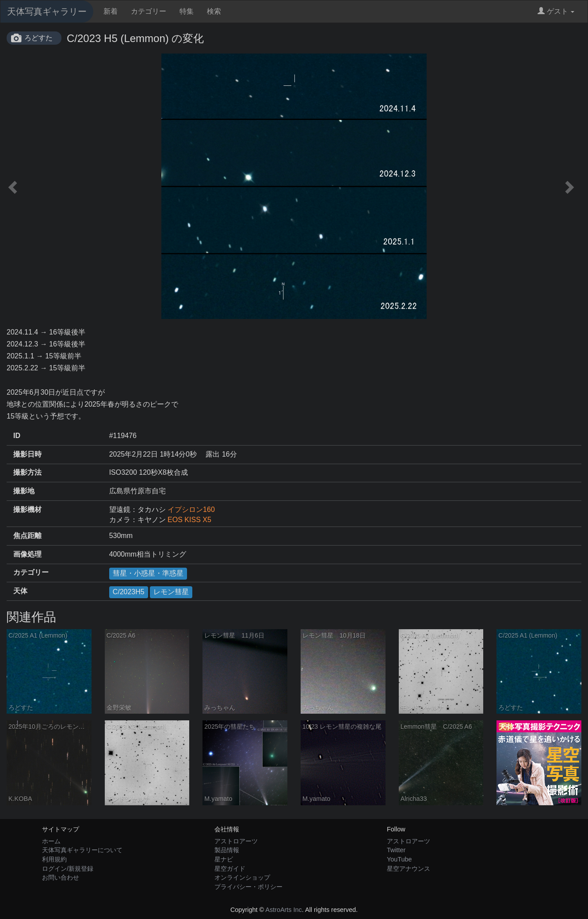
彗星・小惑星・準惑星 (148, 573)
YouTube (399, 859)
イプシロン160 (191, 509)
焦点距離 (27, 536)
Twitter (396, 850)
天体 (20, 591)
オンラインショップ (242, 877)
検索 (214, 11)
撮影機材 (27, 509)
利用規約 (54, 859)
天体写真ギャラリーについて (82, 850)
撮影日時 (27, 454)
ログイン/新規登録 (68, 869)
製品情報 (227, 850)
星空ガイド (230, 869)
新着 (111, 11)
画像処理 (27, 554)
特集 (187, 11)
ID (17, 436)
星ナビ (224, 859)
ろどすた (38, 38)
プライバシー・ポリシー (248, 887)
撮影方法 (27, 472)
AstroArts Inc (283, 910)
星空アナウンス (409, 869)
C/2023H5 (129, 592)
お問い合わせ (61, 877)
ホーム (51, 841)
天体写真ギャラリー (47, 12)
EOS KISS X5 (189, 520)
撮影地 (24, 491)
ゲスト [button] (556, 11)
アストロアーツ (236, 841)
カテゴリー (149, 11)
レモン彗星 (171, 592)
